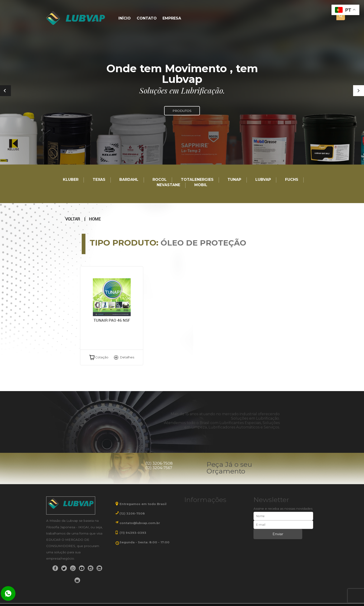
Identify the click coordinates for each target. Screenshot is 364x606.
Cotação (102, 357)
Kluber (71, 180)
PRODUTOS (182, 111)
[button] (359, 91)
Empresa (172, 18)
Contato (147, 18)
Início (125, 18)
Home (95, 219)
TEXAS (99, 180)
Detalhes (127, 357)
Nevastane (168, 185)
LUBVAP (263, 180)
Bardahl (129, 180)
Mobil (201, 185)
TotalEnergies (197, 180)
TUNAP (234, 180)
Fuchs (292, 180)
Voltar (73, 219)
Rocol (160, 180)
